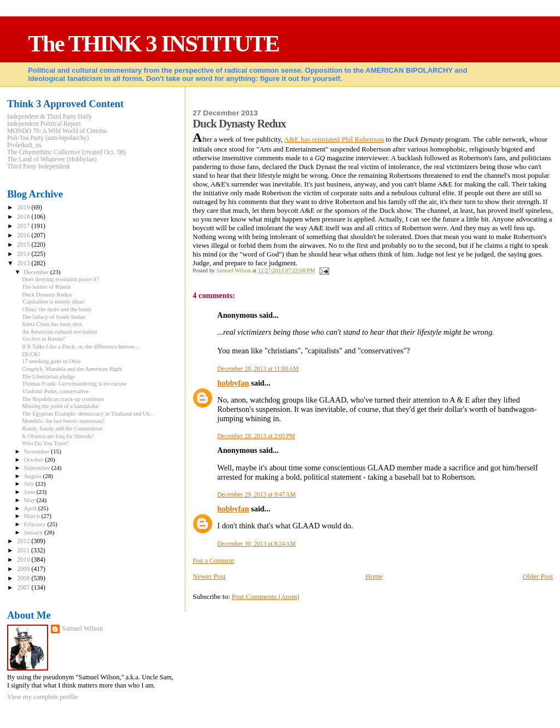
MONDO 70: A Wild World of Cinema (57, 131)
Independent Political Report (44, 124)
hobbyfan (233, 383)
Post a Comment (213, 561)
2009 (24, 569)
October (35, 459)
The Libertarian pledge (48, 377)
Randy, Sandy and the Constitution (62, 429)
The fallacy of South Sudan (54, 317)
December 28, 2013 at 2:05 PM (256, 436)
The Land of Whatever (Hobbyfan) (52, 159)
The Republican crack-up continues (63, 399)
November (38, 451)
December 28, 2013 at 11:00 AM (258, 369)
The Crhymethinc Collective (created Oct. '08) (67, 152)
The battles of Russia (46, 287)
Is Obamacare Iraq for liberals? (58, 436)
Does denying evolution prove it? (60, 279)
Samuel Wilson (82, 628)
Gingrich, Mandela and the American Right (72, 369)
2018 (24, 217)
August (34, 476)
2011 (24, 551)
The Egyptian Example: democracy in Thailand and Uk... (88, 414)
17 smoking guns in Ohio (51, 361)
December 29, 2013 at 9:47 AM (256, 494)
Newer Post (209, 576)
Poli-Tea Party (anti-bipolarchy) (48, 138)
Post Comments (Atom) (266, 596)
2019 (24, 208)
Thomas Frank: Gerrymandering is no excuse (74, 384)
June (30, 492)
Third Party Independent (39, 167)
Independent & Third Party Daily (49, 117)
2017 (24, 226)
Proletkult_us (24, 145)
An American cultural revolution (60, 332)
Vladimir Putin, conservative (55, 391)
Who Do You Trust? (45, 443)
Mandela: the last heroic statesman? (63, 421)
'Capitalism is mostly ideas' (53, 302)
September (38, 468)
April (31, 508)
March (33, 516)
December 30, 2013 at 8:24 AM (256, 544)
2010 (24, 560)
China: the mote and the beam (57, 309)
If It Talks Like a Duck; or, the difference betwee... (80, 346)
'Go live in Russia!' (44, 339)
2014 (24, 254)
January (34, 532)
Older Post (538, 576)
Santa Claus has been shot (52, 324)
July (30, 484)
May (30, 500)
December (37, 272)
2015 (24, 245)
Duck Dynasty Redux (47, 295)
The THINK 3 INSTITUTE (153, 43)
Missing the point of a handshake (60, 406)
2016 (24, 235)
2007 (24, 588)
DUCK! (31, 354)
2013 (24, 263)
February (36, 524)
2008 (24, 578)
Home (374, 576)
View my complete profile (42, 697)
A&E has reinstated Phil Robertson (334, 139)
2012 (24, 541)
